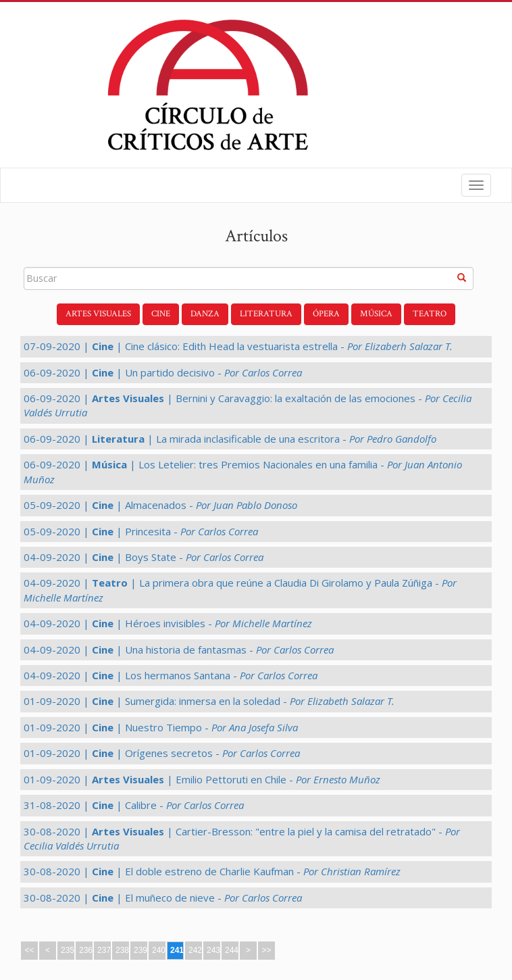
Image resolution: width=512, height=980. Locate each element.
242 (195, 950)
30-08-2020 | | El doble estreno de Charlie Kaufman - (212, 871)
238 (122, 950)
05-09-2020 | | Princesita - (141, 531)
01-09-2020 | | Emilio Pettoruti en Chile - (202, 779)
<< (29, 950)
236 (86, 950)
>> (266, 950)
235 (68, 950)
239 (140, 950)
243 (213, 950)
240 (159, 950)
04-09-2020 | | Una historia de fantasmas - (179, 650)
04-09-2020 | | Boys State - (144, 557)
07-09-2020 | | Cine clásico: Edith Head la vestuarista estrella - (238, 346)
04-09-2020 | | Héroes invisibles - (168, 623)
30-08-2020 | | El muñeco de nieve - (163, 898)
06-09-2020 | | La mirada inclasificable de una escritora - (230, 439)
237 (104, 950)
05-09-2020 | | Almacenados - (160, 505)
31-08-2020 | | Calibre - (134, 805)
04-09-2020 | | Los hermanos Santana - (171, 675)
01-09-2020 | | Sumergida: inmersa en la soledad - (209, 701)
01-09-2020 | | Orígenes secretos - (162, 753)
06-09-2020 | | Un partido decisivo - (163, 372)
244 (232, 950)
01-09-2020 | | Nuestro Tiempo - (161, 727)
